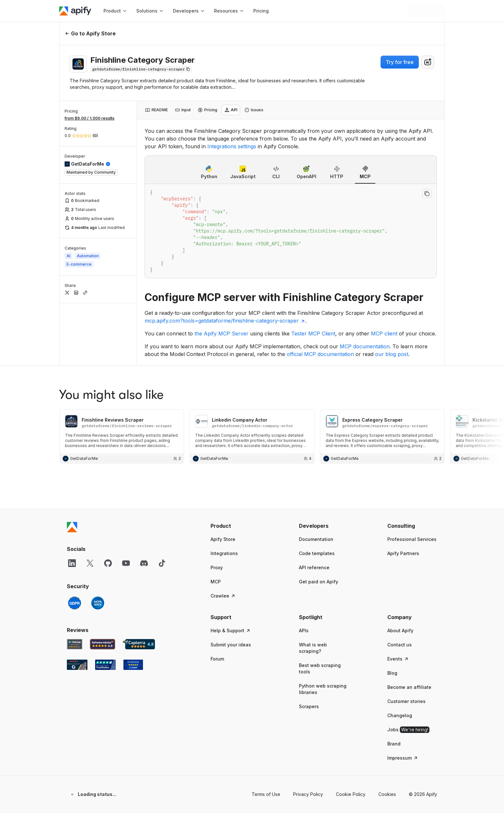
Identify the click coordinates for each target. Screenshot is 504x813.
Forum (217, 596)
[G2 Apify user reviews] (77, 602)
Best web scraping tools (320, 606)
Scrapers (309, 644)
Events (398, 596)
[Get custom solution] (363, 11)
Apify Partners (403, 491)
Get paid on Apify (319, 519)
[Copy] (141, 69)
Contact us (400, 582)
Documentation (316, 476)
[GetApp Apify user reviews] (75, 581)
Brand (394, 681)
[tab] (156, 110)
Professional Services (412, 476)
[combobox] (428, 62)
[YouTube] (126, 500)
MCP (216, 519)
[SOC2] (98, 540)
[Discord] (144, 500)
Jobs (408, 667)
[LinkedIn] (72, 500)
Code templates (317, 491)
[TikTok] (162, 500)
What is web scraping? (313, 585)
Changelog (400, 653)
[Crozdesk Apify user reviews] (133, 602)
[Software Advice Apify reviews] (103, 581)
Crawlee (223, 533)
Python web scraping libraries (323, 626)
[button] (235, 463)
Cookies (387, 731)
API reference (314, 505)
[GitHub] (108, 500)
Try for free (400, 62)
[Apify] (75, 11)
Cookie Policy (351, 731)
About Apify (400, 568)
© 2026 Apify (423, 731)
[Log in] (394, 11)
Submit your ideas (231, 582)
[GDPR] (75, 540)
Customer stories (406, 639)
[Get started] (426, 11)
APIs (304, 568)
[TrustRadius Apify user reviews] (105, 602)
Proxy (217, 505)
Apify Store (223, 476)
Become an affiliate (409, 624)
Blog (392, 610)
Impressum (403, 695)
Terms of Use (266, 731)
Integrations (224, 491)
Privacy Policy (308, 731)
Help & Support (231, 568)
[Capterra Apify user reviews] (139, 581)
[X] (90, 500)
